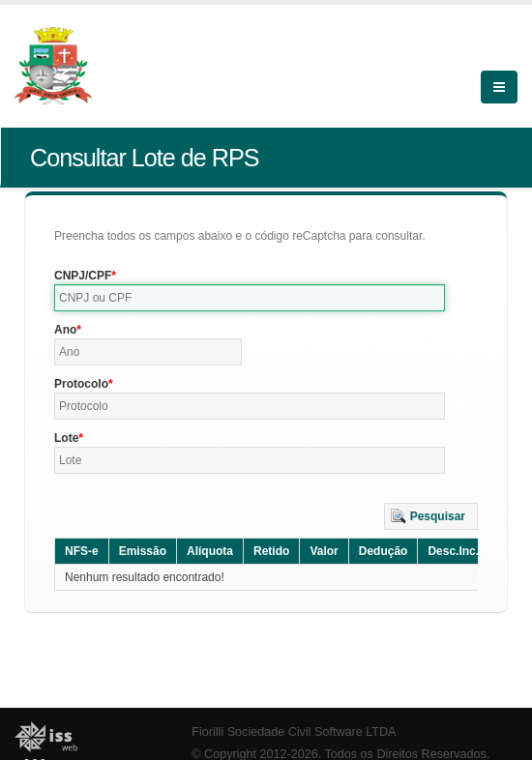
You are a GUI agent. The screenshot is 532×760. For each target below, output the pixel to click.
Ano (65, 330)
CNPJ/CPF (83, 276)
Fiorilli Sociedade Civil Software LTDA (294, 732)
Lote (66, 438)
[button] (431, 516)
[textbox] (250, 298)
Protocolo (81, 384)
